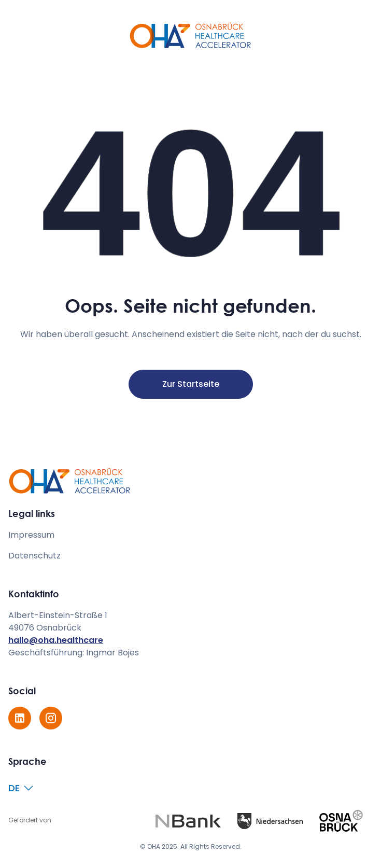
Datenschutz (34, 556)
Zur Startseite (191, 384)
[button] (22, 788)
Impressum (31, 535)
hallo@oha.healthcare (56, 640)
